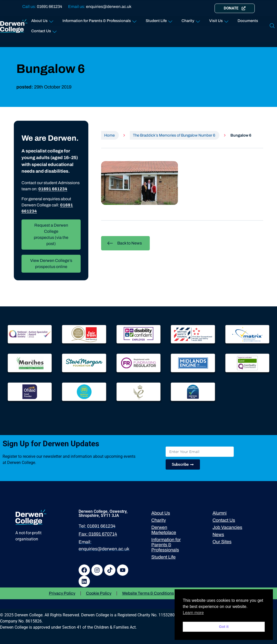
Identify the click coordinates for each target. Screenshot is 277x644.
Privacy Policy (62, 593)
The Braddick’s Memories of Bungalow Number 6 (174, 135)
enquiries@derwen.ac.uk (109, 7)
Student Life (159, 20)
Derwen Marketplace (164, 530)
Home (109, 135)
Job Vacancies (227, 527)
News (218, 535)
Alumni (220, 513)
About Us (42, 20)
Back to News (124, 243)
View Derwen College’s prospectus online (51, 264)
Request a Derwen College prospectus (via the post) (51, 234)
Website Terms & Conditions (148, 593)
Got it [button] (224, 627)
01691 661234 (50, 7)
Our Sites (222, 542)
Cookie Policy (99, 593)
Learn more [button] (193, 613)
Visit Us (219, 20)
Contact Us (44, 30)
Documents (248, 21)
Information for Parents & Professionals (99, 20)
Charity (191, 20)
